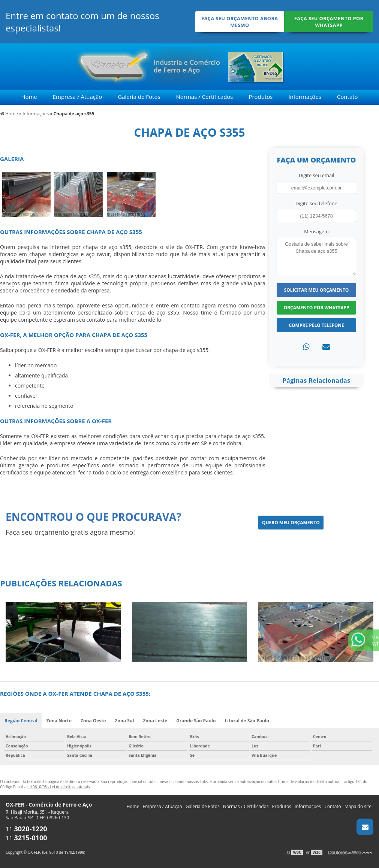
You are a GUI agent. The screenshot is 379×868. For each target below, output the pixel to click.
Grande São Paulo (196, 721)
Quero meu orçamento (291, 523)
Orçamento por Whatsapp (317, 308)
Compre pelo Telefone (316, 325)
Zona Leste (155, 721)
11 (26, 829)
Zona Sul (125, 721)
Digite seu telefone (316, 203)
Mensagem (316, 231)
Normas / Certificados (205, 97)
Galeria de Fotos (139, 97)
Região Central (21, 721)
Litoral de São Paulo (247, 721)
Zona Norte (59, 721)
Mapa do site (358, 806)
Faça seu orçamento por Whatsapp (329, 22)
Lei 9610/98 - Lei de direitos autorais (58, 787)
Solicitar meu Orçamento (317, 290)
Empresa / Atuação (78, 97)
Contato (348, 97)
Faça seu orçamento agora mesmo (240, 22)
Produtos (261, 97)
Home (29, 97)
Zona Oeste (93, 721)
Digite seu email (317, 175)
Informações (305, 97)
